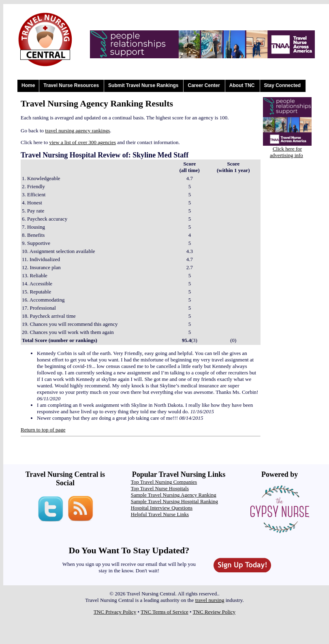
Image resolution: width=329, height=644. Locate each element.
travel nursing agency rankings (77, 131)
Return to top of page (43, 430)
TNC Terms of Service (164, 612)
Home (28, 85)
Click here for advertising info (286, 152)
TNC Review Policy (214, 612)
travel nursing (210, 600)
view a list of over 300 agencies (82, 142)
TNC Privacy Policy (115, 612)
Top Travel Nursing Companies (164, 482)
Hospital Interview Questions (162, 508)
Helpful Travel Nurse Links (160, 514)
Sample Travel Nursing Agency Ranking (174, 495)
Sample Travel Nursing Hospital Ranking (174, 501)
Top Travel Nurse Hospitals (160, 488)
